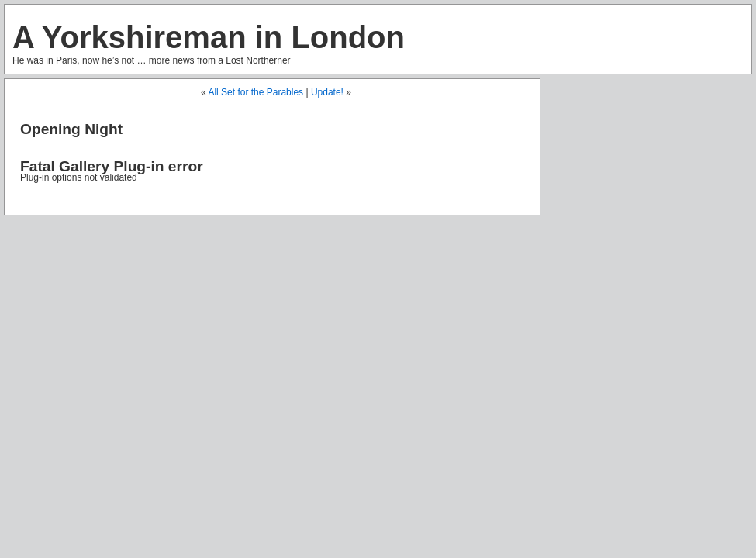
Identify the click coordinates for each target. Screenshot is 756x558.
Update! (327, 92)
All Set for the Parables (255, 92)
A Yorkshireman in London (209, 37)
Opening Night (71, 129)
